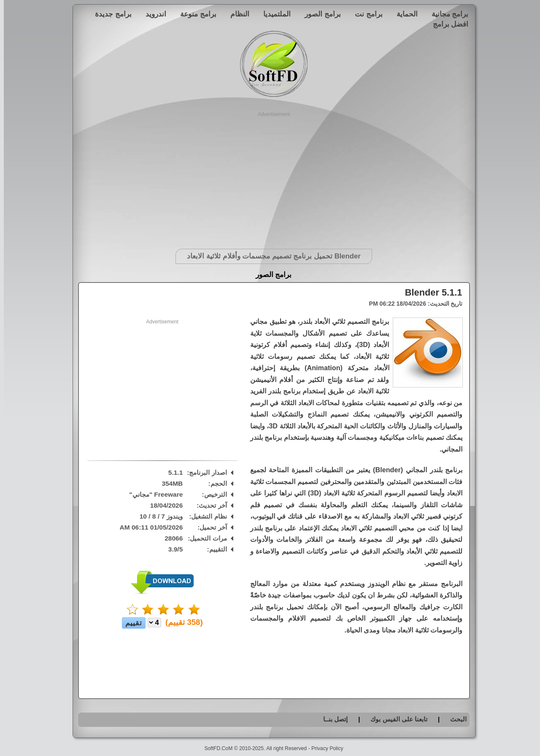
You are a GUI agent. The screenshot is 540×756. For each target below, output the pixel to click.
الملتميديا (273, 14)
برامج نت (365, 14)
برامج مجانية (446, 14)
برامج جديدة (109, 14)
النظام (236, 14)
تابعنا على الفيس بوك (395, 719)
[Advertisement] (270, 177)
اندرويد (152, 14)
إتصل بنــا (332, 719)
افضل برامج (447, 24)
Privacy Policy (324, 748)
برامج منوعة (194, 14)
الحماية (403, 14)
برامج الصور (319, 14)
